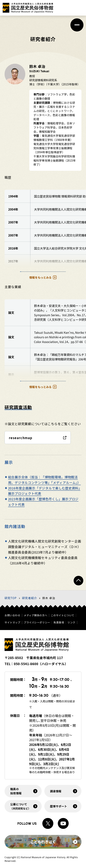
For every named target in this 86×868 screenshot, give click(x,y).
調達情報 (56, 791)
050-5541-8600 (26, 664)
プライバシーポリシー (37, 622)
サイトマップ (12, 622)
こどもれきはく (54, 842)
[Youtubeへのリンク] (63, 823)
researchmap (21, 438)
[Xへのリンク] (48, 823)
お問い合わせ (12, 615)
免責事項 (59, 622)
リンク (71, 622)
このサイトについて (63, 615)
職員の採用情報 (16, 791)
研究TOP (11, 598)
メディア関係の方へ (36, 615)
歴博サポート (59, 806)
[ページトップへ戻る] (78, 581)
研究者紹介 (29, 598)
